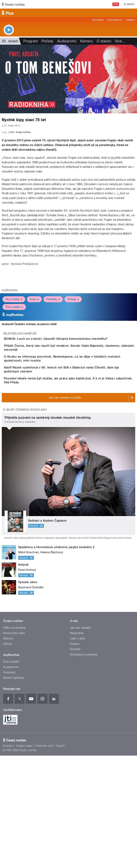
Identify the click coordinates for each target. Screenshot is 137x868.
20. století (10, 41)
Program (98, 20)
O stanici (104, 41)
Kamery (131, 20)
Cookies (8, 858)
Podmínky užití (44, 858)
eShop (7, 756)
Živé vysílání (14, 384)
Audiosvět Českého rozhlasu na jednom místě (29, 401)
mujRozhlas (10, 367)
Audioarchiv (115, 20)
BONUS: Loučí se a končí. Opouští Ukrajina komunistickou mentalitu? (70, 416)
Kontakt (75, 762)
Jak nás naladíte (81, 740)
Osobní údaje (24, 858)
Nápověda (77, 745)
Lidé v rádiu (78, 751)
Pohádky (53, 376)
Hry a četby (14, 376)
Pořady (48, 41)
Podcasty (9, 785)
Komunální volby (14, 745)
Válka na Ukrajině (14, 740)
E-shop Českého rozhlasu (25, 522)
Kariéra (75, 756)
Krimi (34, 376)
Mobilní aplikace (14, 790)
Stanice (8, 751)
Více (120, 41)
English (61, 858)
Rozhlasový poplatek (84, 767)
